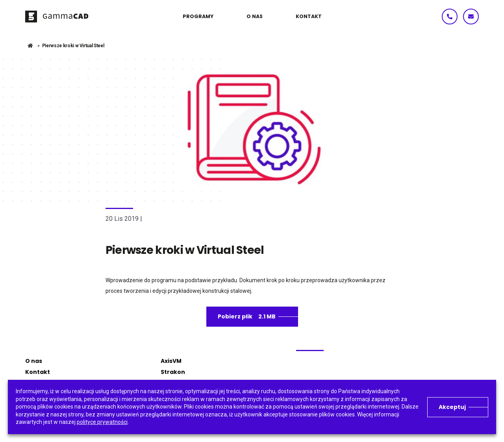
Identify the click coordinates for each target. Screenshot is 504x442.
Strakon (173, 372)
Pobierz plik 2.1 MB (247, 316)
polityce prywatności (102, 422)
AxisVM (171, 361)
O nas (34, 361)
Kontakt (38, 372)
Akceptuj (452, 407)
